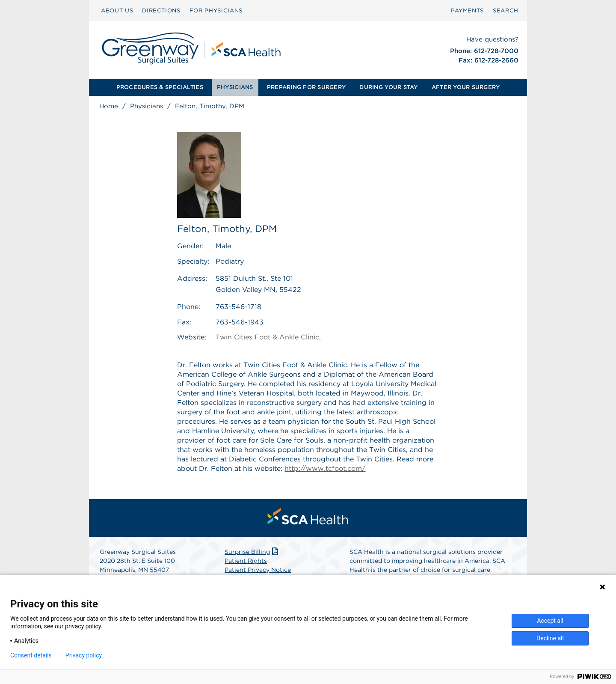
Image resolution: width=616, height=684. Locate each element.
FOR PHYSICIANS (216, 10)
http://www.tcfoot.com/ (325, 468)
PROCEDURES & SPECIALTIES (160, 87)
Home (109, 106)
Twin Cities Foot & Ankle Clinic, (268, 338)
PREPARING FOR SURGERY (306, 87)
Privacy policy (84, 655)
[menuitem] (117, 11)
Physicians (147, 106)
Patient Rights (246, 561)
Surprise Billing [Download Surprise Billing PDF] (252, 552)
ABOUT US (117, 10)
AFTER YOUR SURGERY (466, 87)
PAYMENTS (467, 10)
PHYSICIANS (235, 87)
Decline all (550, 638)
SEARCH (506, 10)
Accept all (550, 621)
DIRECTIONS (161, 10)
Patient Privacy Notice (258, 570)
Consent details (31, 655)
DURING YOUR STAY (388, 87)
